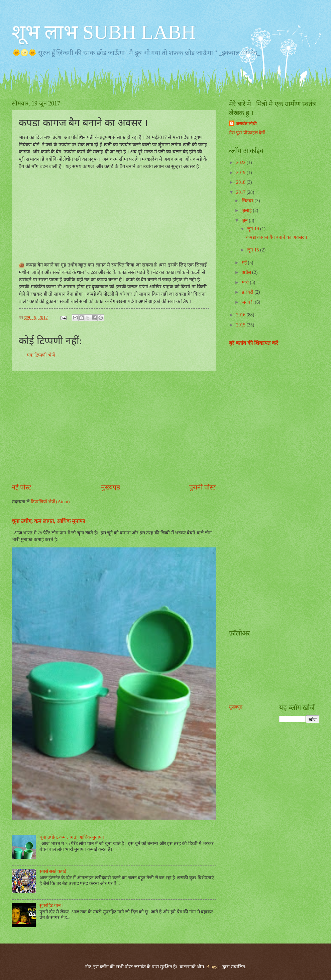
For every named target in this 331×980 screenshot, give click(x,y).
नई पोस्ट (22, 487)
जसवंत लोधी (246, 124)
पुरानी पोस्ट (202, 487)
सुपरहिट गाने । (52, 906)
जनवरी (248, 302)
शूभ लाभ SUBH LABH (104, 32)
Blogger (214, 967)
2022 (241, 163)
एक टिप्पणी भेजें (41, 355)
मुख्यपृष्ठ (111, 487)
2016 (241, 315)
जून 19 (254, 229)
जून (245, 220)
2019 (241, 173)
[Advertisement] (68, 420)
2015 (241, 325)
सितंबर (248, 201)
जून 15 (254, 250)
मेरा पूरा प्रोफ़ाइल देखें (247, 133)
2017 (241, 192)
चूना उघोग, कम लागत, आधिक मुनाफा (72, 837)
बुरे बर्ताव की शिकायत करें (254, 343)
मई (245, 263)
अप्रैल (247, 272)
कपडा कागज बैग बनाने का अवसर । (277, 237)
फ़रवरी (248, 292)
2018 (241, 182)
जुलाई (247, 210)
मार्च (246, 282)
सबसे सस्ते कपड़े (53, 871)
